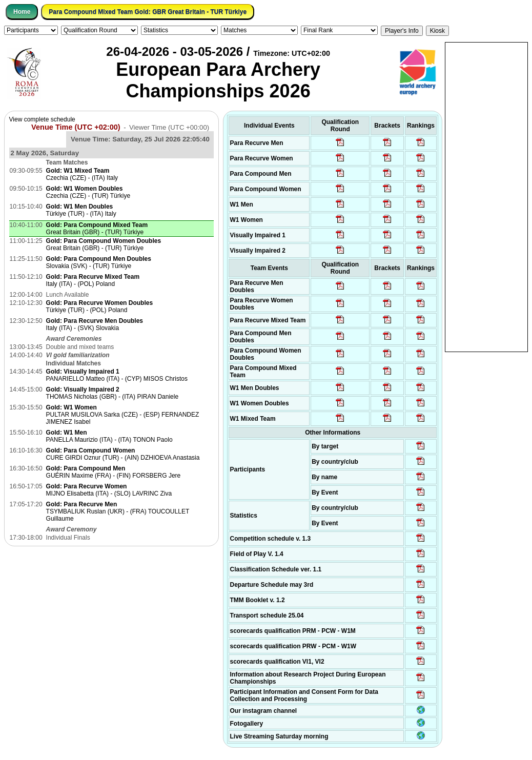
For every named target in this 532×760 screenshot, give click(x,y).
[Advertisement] (486, 196)
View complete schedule (42, 119)
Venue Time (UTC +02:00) (76, 127)
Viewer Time (169, 127)
